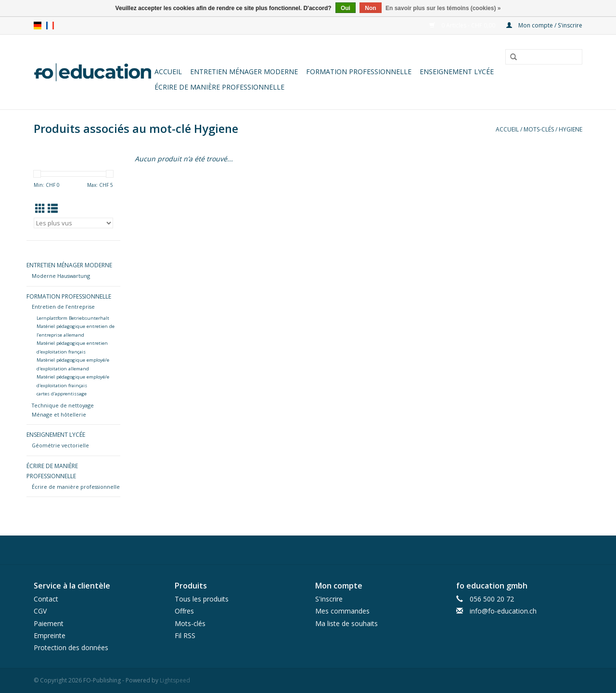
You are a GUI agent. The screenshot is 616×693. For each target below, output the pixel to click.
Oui (346, 8)
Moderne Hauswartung (61, 276)
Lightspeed (175, 680)
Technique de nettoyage (63, 405)
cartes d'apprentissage (62, 394)
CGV (40, 611)
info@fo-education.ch (503, 611)
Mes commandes (342, 611)
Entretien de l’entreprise (63, 307)
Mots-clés (539, 129)
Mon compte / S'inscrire (544, 25)
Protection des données (71, 647)
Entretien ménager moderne (244, 72)
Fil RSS (185, 635)
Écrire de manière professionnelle (219, 87)
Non (370, 8)
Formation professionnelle (359, 72)
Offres (184, 611)
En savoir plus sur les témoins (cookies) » (443, 8)
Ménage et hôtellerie (59, 414)
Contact (46, 599)
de (38, 26)
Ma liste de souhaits (346, 623)
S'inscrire (329, 599)
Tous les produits (202, 599)
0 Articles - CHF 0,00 (463, 25)
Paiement (49, 623)
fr (50, 26)
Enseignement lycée (457, 72)
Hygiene (571, 129)
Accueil (168, 72)
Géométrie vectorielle (60, 445)
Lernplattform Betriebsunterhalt (73, 318)
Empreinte (50, 635)
